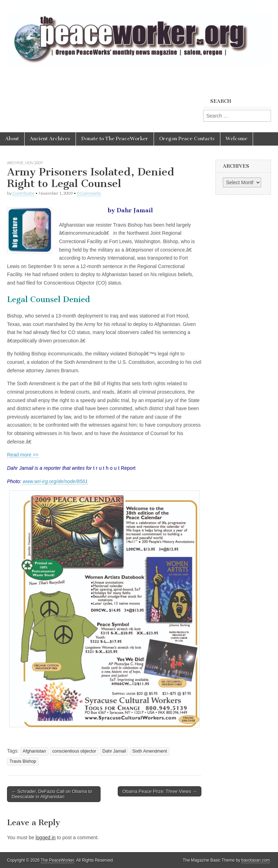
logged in (46, 837)
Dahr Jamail (114, 751)
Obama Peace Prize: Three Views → (160, 791)
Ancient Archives (50, 139)
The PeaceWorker (57, 860)
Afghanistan (34, 751)
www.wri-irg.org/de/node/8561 (55, 481)
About (12, 139)
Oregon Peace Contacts (187, 139)
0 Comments (89, 193)
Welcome (237, 139)
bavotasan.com (256, 860)
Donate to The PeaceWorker (115, 139)
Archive (15, 163)
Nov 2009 (34, 163)
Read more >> (23, 455)
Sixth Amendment (150, 751)
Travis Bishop (23, 761)
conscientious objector (74, 751)
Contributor (23, 193)
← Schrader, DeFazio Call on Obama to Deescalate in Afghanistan (52, 794)
